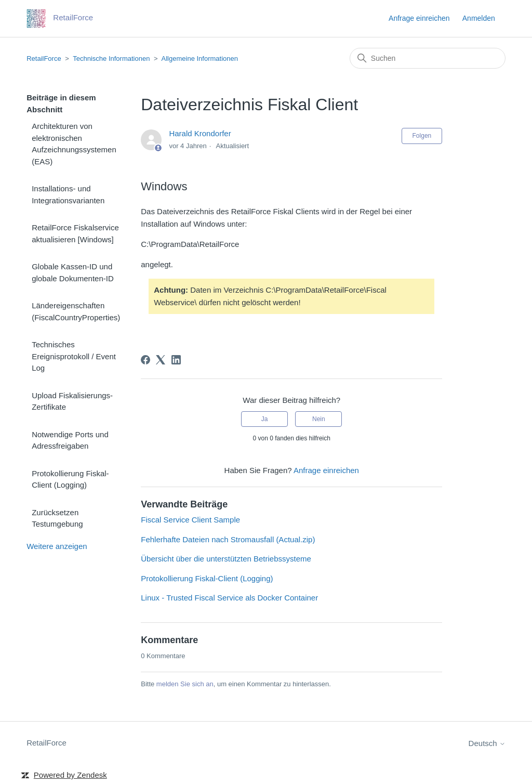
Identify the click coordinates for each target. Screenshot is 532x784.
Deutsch (487, 743)
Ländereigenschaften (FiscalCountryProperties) (76, 311)
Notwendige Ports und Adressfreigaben (70, 440)
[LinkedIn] (176, 360)
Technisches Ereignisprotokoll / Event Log (74, 356)
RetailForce (44, 58)
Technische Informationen (111, 58)
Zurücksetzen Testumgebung (57, 518)
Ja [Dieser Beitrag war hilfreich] (265, 419)
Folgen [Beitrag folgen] (422, 136)
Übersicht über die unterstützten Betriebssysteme (226, 559)
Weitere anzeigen (57, 546)
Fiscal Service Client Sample (190, 520)
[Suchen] (428, 58)
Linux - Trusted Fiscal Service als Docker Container (229, 598)
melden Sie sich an (185, 684)
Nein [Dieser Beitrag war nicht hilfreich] (319, 419)
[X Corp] (161, 360)
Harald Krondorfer (200, 133)
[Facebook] (145, 360)
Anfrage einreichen (419, 18)
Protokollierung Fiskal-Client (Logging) (70, 479)
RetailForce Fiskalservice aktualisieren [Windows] (75, 233)
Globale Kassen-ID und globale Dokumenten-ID (73, 272)
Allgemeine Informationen (200, 58)
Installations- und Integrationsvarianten (68, 194)
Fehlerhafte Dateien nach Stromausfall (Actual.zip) (228, 539)
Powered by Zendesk (70, 775)
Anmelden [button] (479, 18)
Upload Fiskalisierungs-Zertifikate (72, 401)
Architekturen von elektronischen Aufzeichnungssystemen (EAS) (74, 144)
